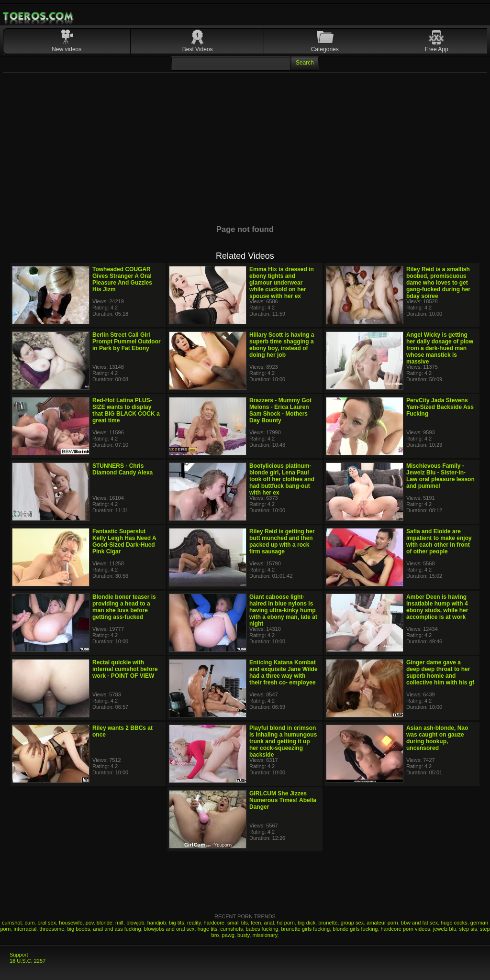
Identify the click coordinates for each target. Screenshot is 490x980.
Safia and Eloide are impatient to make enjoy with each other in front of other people (439, 541)
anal (269, 923)
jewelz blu (445, 929)
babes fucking (262, 929)
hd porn (285, 923)
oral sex (47, 923)
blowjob (135, 923)
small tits (238, 923)
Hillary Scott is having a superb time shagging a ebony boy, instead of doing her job (282, 345)
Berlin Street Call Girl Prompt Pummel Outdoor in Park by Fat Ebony (127, 341)
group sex (352, 923)
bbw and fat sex (419, 923)
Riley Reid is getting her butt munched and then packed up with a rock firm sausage (282, 541)
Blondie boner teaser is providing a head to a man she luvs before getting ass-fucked (124, 607)
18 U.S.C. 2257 (28, 961)
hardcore (214, 923)
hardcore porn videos (406, 929)
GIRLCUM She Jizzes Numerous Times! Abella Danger (283, 800)
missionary (265, 935)
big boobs (78, 929)
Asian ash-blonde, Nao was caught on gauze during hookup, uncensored (437, 738)
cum (30, 923)
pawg (228, 935)
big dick (306, 923)
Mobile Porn (39, 16)
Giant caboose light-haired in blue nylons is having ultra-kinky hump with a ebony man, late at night (283, 610)
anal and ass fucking (117, 929)
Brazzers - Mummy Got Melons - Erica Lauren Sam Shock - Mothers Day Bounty (280, 410)
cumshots (231, 929)
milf (119, 923)
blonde (105, 923)
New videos (67, 49)
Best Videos (198, 49)
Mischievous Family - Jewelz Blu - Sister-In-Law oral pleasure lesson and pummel (440, 476)
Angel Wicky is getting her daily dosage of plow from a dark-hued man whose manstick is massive (440, 348)
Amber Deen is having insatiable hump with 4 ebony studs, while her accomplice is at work (437, 607)
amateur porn (382, 923)
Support (19, 955)
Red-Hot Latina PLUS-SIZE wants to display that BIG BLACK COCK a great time (126, 410)
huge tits (208, 929)
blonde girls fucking (355, 929)
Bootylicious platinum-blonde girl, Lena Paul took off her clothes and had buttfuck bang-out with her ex (282, 479)
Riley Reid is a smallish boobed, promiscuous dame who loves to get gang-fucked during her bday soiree (438, 283)
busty (243, 935)
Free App (437, 49)
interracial (25, 929)
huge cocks (454, 923)
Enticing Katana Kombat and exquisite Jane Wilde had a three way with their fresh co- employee (284, 672)
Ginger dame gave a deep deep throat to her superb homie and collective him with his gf (440, 672)
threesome (52, 929)
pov (90, 923)
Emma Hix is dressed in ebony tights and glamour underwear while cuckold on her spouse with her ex (282, 283)
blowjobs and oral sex (169, 929)
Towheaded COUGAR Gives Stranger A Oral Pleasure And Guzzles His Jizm (122, 279)
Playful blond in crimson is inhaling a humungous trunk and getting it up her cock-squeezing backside (283, 741)
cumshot (12, 923)
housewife (71, 923)
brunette (328, 923)
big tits (177, 923)
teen (256, 923)
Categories (325, 49)
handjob (157, 923)
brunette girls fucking (306, 929)
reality (194, 923)
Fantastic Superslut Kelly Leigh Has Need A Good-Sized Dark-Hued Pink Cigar (124, 541)
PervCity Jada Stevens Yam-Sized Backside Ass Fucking (440, 407)
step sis (468, 929)
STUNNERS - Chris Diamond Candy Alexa (122, 469)
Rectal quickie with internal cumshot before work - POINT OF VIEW (125, 669)
